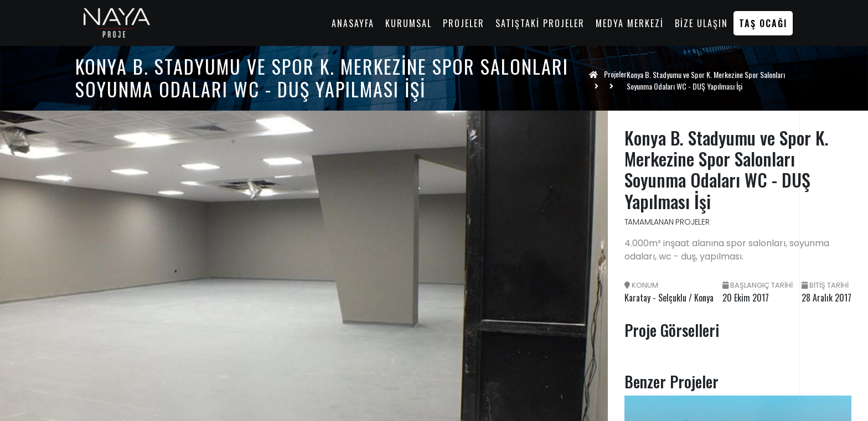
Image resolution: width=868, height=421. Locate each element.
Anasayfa (353, 23)
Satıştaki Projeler (540, 23)
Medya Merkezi (630, 23)
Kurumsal (409, 23)
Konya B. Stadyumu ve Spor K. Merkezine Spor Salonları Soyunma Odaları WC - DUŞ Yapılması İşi (706, 80)
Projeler (464, 23)
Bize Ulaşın (701, 23)
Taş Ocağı (763, 23)
